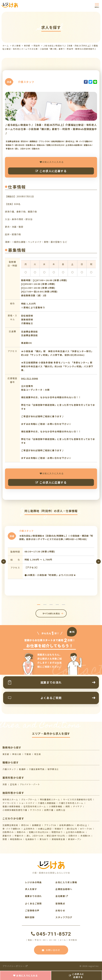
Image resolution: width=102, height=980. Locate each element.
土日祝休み (29, 829)
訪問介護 (49, 810)
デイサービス (9, 803)
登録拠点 (60, 903)
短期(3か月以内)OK (39, 832)
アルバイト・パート (30, 784)
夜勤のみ (21, 832)
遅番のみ (7, 836)
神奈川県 (17, 754)
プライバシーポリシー (15, 966)
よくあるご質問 (33, 903)
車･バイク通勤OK (11, 829)
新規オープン (75, 839)
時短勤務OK (16, 839)
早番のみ (19, 836)
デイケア (77, 806)
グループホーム (29, 799)
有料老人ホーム (10, 799)
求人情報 (16, 46)
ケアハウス (36, 810)
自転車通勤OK (67, 825)
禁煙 (5, 839)
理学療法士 (53, 769)
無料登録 (30, 917)
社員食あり (31, 839)
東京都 (27, 46)
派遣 (5, 784)
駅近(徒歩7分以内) (56, 836)
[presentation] (4, 562)
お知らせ (60, 910)
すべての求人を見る (51, 613)
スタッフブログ (64, 917)
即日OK (25, 825)
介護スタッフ (9, 769)
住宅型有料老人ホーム (35, 806)
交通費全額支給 (10, 825)
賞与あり (44, 839)
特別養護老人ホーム (50, 799)
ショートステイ (27, 803)
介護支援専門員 (37, 769)
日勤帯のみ (8, 832)
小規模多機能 (56, 806)
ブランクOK (50, 825)
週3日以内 (72, 829)
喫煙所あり (57, 832)
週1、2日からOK (35, 836)
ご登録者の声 (32, 910)
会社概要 (62, 896)
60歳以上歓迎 (45, 829)
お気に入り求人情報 (66, 882)
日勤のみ (73, 836)
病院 (68, 806)
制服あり (59, 829)
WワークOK (86, 829)
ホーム (6, 46)
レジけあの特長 (33, 882)
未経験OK (85, 836)
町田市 (37, 46)
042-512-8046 (30, 378)
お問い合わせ (51, 950)
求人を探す (31, 889)
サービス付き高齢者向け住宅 (78, 799)
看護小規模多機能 (11, 806)
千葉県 (28, 754)
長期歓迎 (36, 825)
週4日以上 (82, 825)
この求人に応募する (51, 171)
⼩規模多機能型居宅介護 (15, 810)
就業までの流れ (33, 896)
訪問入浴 (61, 810)
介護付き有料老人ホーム (71, 803)
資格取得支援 (58, 839)
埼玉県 (37, 754)
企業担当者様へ (64, 889)
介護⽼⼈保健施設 (47, 803)
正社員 (13, 784)
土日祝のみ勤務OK (75, 832)
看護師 (22, 769)
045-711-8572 (51, 934)
